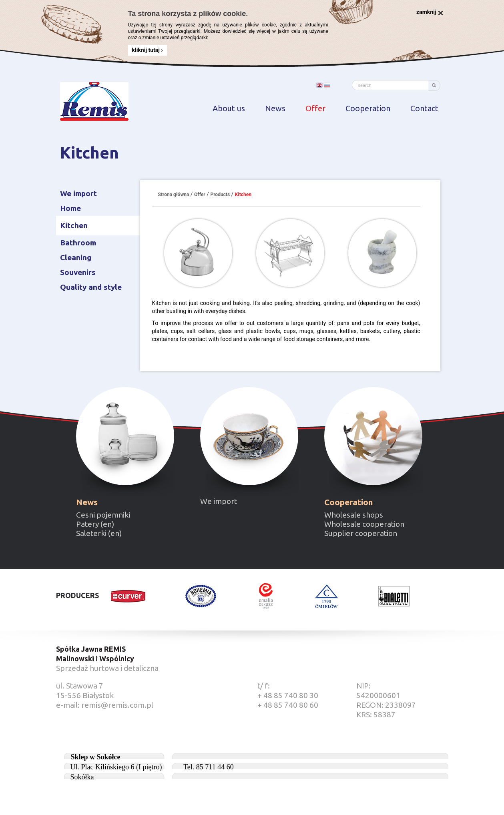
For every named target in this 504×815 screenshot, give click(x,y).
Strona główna (174, 195)
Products (220, 195)
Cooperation (373, 436)
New (125, 436)
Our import (249, 436)
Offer (200, 195)
